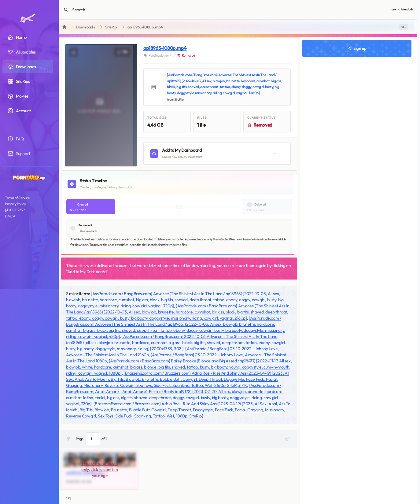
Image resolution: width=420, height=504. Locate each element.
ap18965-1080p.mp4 (165, 48)
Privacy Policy (15, 204)
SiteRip (111, 27)
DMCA (10, 216)
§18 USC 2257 (15, 210)
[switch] (403, 27)
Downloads (85, 27)
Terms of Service (17, 198)
